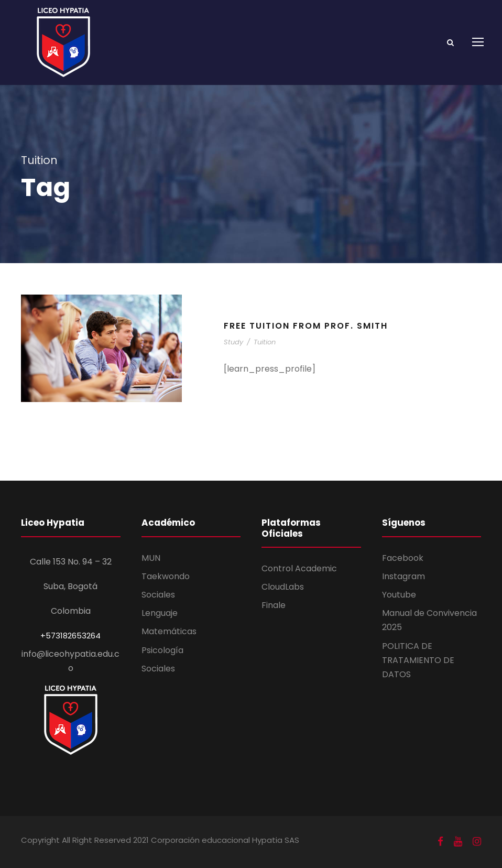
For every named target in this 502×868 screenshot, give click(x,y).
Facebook (403, 558)
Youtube (399, 595)
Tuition (265, 342)
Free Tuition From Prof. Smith (306, 326)
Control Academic (299, 568)
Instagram (403, 576)
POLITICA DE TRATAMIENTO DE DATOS (418, 660)
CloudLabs (283, 587)
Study (233, 342)
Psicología (162, 650)
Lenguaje (160, 613)
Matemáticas (169, 631)
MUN (151, 558)
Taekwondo (166, 576)
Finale (274, 605)
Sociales (158, 595)
